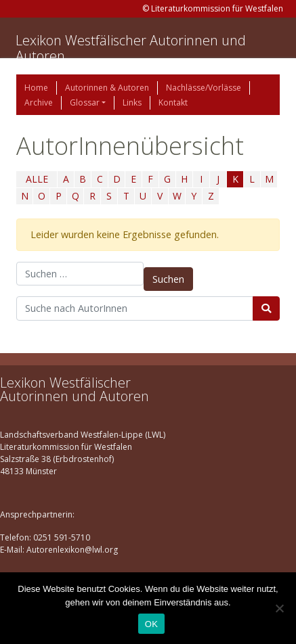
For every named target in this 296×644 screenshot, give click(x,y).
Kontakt (173, 102)
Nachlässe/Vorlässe (204, 88)
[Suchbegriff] (135, 308)
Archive (39, 102)
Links (132, 102)
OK (151, 624)
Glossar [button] (85, 102)
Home (36, 88)
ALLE (37, 179)
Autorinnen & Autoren (107, 88)
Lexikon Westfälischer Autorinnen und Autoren (131, 48)
